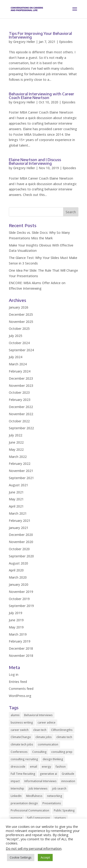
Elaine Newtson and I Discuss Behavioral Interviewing (35, 162)
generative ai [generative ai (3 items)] (48, 774)
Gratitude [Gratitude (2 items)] (68, 774)
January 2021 (19, 528)
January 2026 (19, 307)
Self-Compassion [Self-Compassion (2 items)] (38, 818)
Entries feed (18, 682)
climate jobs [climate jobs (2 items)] (44, 737)
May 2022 (16, 449)
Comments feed (21, 689)
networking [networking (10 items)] (55, 796)
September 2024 (21, 350)
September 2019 (21, 606)
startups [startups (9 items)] (60, 818)
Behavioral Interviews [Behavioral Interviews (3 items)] (38, 715)
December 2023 (21, 378)
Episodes (66, 42)
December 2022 (21, 407)
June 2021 (16, 492)
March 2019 (18, 634)
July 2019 (16, 613)
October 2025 (19, 329)
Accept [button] (45, 857)
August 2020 (18, 563)
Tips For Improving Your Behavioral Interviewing (40, 35)
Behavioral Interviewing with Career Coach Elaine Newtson (42, 96)
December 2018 (21, 648)
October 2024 (19, 343)
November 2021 (21, 471)
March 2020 (18, 577)
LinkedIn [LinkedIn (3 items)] (16, 796)
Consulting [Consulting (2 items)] (39, 752)
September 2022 (21, 428)
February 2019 (20, 641)
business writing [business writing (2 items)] (22, 722)
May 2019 (16, 627)
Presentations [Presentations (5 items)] (52, 803)
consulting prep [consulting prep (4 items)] (62, 752)
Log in (14, 674)
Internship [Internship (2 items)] (17, 788)
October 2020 (19, 549)
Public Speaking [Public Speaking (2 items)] (64, 810)
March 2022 (18, 457)
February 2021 (20, 521)
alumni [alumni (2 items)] (15, 715)
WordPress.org (20, 696)
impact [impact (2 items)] (15, 781)
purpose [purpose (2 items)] (16, 818)
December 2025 (21, 314)
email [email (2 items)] (34, 767)
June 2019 (16, 620)
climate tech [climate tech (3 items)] (64, 737)
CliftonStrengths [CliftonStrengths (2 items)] (62, 730)
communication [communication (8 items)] (48, 744)
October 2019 (19, 599)
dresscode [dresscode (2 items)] (18, 767)
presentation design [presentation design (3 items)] (24, 803)
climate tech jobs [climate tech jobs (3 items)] (22, 744)
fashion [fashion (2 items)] (61, 767)
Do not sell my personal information (34, 848)
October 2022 (19, 421)
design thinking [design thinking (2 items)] (53, 759)
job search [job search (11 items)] (59, 788)
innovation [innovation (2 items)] (68, 781)
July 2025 (16, 336)
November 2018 (21, 656)
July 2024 (16, 357)
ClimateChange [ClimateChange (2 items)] (21, 737)
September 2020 (21, 556)
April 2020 (16, 570)
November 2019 (21, 592)
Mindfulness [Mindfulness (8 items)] (34, 796)
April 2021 (16, 506)
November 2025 (21, 322)
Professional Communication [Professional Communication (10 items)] (30, 810)
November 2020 (21, 542)
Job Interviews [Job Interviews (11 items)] (38, 788)
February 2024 (20, 371)
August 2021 (18, 485)
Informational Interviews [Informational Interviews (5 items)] (40, 781)
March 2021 (18, 513)
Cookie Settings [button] (21, 857)
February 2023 (20, 400)
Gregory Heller (24, 42)
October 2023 (19, 392)
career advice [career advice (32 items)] (47, 722)
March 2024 (18, 364)
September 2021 (21, 478)
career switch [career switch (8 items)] (20, 730)
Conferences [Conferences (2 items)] (19, 752)
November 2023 (21, 386)
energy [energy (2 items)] (46, 767)
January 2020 (19, 584)
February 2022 (20, 464)
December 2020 (21, 535)
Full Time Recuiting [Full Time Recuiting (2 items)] (23, 774)
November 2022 (21, 414)
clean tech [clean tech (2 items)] (40, 730)
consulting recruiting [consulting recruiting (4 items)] (24, 759)
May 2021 (16, 499)
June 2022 (16, 442)
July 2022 (16, 435)
